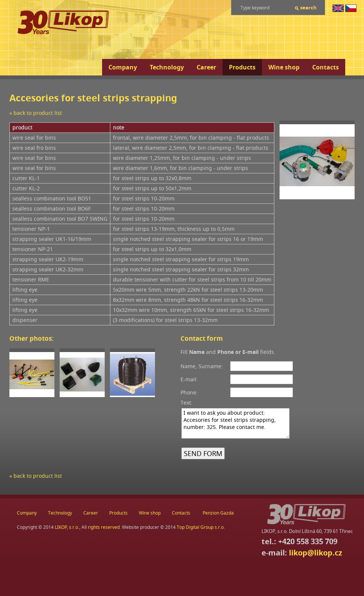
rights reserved (104, 527)
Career (206, 67)
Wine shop (284, 67)
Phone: (189, 392)
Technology (167, 67)
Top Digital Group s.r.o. (201, 527)
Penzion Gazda (218, 513)
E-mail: (189, 379)
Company (123, 67)
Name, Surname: (202, 366)
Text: (187, 403)
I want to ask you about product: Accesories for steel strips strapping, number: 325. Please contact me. (235, 423)
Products (242, 67)
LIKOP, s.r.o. (67, 527)
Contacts (326, 67)
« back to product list (36, 113)
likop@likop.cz (316, 553)
